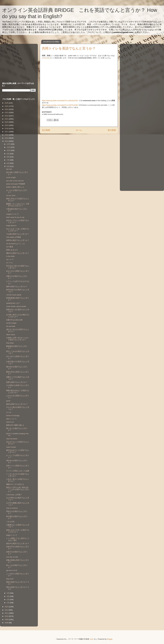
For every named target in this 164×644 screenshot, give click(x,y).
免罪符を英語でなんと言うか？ (18, 240)
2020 (7, 122)
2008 (7, 623)
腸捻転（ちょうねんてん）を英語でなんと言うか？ (18, 205)
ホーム (79, 130)
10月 (9, 150)
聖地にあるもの (12, 250)
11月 (9, 147)
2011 (7, 613)
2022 (7, 116)
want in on (10, 422)
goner (8, 401)
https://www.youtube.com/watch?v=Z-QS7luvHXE (60, 105)
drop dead (10, 343)
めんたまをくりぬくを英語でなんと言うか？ (18, 230)
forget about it (11, 226)
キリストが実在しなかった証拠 (18, 471)
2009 (7, 620)
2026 (7, 103)
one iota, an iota (12, 557)
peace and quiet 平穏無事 (16, 184)
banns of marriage (13, 416)
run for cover (11, 195)
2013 (7, 607)
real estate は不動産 (13, 237)
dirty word (10, 579)
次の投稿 (46, 130)
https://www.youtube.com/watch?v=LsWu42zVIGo (60, 101)
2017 (7, 132)
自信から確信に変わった (15, 187)
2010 (7, 616)
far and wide (11, 326)
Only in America (12, 508)
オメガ (9, 412)
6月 (8, 163)
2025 (7, 106)
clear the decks (12, 439)
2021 (7, 119)
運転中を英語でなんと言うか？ (18, 253)
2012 (7, 610)
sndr (92, 639)
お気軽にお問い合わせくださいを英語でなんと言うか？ (18, 339)
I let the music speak (14, 295)
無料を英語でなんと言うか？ (17, 286)
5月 (8, 166)
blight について (12, 535)
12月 (9, 144)
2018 (7, 128)
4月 (8, 593)
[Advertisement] (18, 61)
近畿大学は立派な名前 (14, 320)
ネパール (9, 263)
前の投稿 (112, 130)
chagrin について (12, 214)
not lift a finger (11, 323)
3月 (8, 596)
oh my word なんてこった (16, 244)
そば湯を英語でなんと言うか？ (18, 234)
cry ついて (10, 259)
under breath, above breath (16, 306)
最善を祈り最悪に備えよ (15, 425)
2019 (7, 125)
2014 (7, 141)
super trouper (11, 447)
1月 (8, 603)
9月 (8, 154)
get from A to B (12, 570)
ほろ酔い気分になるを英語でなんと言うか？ (18, 316)
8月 (8, 157)
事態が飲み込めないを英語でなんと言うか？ (18, 391)
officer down (11, 335)
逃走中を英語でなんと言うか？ (18, 543)
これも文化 (10, 522)
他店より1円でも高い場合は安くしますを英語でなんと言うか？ (18, 489)
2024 (7, 109)
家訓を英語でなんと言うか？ (17, 404)
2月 (8, 599)
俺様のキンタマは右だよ (15, 484)
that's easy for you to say (15, 217)
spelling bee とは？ (13, 303)
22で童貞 (10, 247)
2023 (7, 112)
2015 (7, 138)
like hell (9, 169)
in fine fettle (10, 256)
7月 (8, 160)
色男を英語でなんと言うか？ (17, 382)
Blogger (110, 639)
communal (46, 58)
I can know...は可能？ (14, 495)
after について (11, 419)
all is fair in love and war (15, 181)
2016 (7, 135)
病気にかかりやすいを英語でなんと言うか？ (18, 531)
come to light (11, 177)
